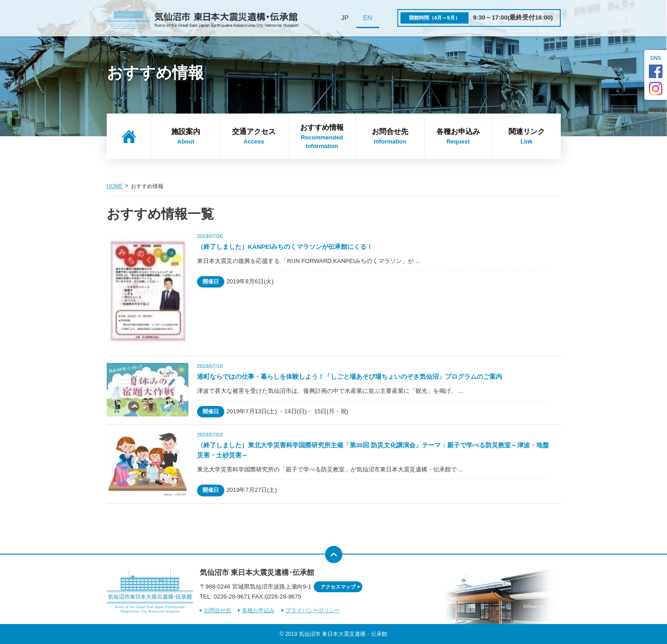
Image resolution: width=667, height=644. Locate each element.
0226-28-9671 (232, 597)
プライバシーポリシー (313, 610)
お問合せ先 (390, 137)
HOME (115, 186)
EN (367, 18)
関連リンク (527, 137)
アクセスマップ (338, 587)
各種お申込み (458, 137)
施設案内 (186, 137)
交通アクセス (254, 137)
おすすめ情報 (322, 137)
